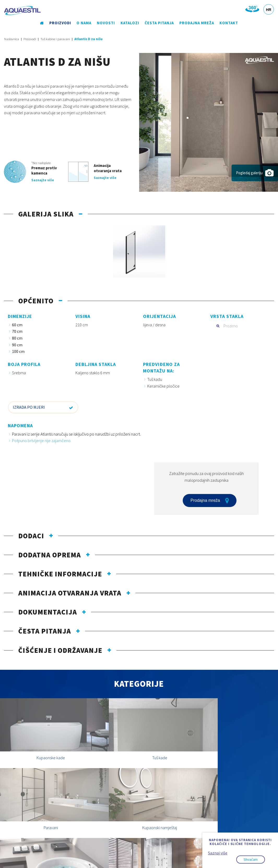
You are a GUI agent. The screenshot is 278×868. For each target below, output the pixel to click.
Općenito (36, 301)
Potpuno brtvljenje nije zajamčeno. (42, 441)
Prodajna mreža (196, 23)
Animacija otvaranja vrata (70, 593)
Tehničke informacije (60, 574)
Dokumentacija (48, 612)
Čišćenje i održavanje (60, 650)
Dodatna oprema (50, 555)
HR (269, 10)
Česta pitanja (159, 23)
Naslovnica (12, 39)
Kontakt (228, 23)
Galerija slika (46, 214)
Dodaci (31, 536)
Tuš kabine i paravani (55, 39)
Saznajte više (43, 180)
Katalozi (129, 23)
